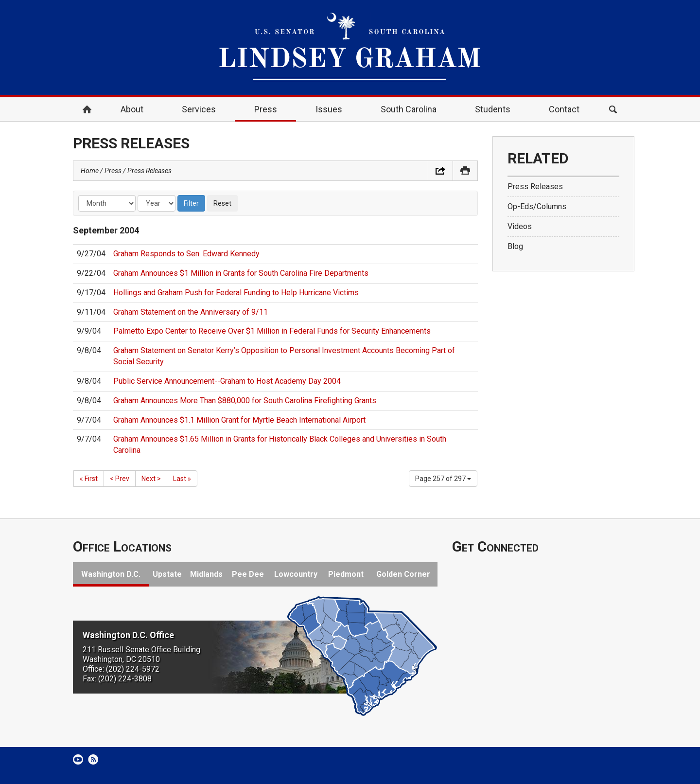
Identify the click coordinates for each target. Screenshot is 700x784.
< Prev (120, 479)
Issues (329, 109)
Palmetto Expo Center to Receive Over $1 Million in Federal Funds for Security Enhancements (272, 331)
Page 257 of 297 (443, 479)
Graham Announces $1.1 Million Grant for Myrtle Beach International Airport (239, 420)
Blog (515, 246)
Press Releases (149, 171)
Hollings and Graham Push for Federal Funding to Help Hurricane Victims (236, 293)
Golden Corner (403, 574)
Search (613, 109)
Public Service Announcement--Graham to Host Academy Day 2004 (227, 381)
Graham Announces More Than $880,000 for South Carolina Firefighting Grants (245, 401)
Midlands (206, 574)
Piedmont (346, 574)
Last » (182, 479)
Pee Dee (248, 574)
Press (266, 109)
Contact (564, 109)
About (132, 109)
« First (89, 479)
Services (199, 109)
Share (440, 171)
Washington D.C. (111, 574)
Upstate (167, 574)
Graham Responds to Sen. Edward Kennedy (186, 254)
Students (493, 109)
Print (465, 171)
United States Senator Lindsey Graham (350, 47)
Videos (520, 226)
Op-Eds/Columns (537, 206)
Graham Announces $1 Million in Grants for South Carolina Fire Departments (241, 273)
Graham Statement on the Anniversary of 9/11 (191, 312)
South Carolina (409, 109)
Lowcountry (296, 574)
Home (87, 109)
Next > (151, 479)
